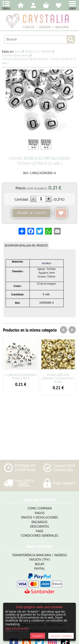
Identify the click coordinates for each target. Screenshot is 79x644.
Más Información (17, 629)
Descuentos (39, 527)
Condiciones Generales (39, 536)
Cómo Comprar (40, 509)
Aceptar (38, 636)
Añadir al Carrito (31, 213)
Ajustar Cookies (61, 636)
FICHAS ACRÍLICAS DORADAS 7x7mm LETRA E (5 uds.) (58, 378)
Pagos (40, 513)
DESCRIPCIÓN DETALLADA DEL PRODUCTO (26, 245)
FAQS (39, 531)
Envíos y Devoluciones (40, 518)
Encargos (39, 522)
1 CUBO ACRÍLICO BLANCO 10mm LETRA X (21, 376)
